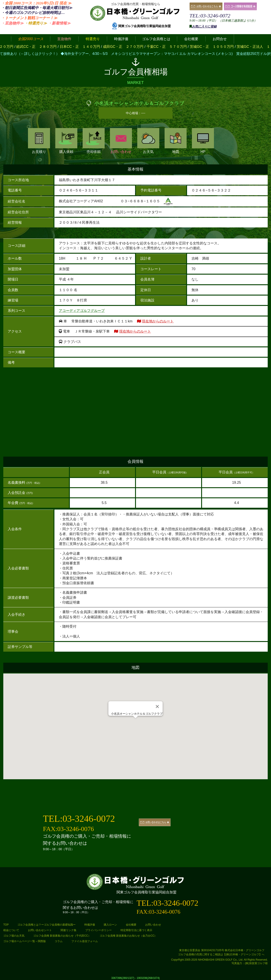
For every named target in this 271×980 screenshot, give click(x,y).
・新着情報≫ (59, 23)
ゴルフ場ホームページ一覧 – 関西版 (25, 941)
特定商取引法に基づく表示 (136, 930)
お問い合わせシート (40, 930)
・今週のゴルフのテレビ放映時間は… (33, 13)
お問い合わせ (121, 141)
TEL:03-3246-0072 (210, 16)
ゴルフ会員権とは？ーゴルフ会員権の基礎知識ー (46, 925)
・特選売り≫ (36, 23)
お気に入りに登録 (204, 27)
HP (203, 141)
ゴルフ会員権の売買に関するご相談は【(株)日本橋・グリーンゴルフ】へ (221, 954)
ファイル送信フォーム (85, 941)
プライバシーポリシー (98, 930)
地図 (176, 141)
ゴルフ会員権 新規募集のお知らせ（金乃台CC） (128, 936)
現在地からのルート (158, 321)
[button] (135, 722)
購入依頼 (66, 141)
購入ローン (110, 925)
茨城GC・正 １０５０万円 (218, 47)
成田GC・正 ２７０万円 (129, 47)
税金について (11, 930)
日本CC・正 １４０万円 (86, 47)
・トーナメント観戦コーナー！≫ (29, 18)
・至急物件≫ (12, 23)
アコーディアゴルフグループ (82, 311)
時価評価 (90, 925)
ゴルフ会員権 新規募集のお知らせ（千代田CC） (62, 936)
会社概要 (131, 925)
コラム (59, 941)
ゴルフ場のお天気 (14, 936)
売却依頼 (94, 141)
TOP (6, 925)
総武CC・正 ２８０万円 (43, 47)
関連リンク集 (69, 930)
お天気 (148, 141)
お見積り (39, 141)
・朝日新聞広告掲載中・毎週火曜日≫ (37, 8)
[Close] (157, 707)
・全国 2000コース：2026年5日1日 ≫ (36, 3)
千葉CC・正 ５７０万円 (173, 47)
